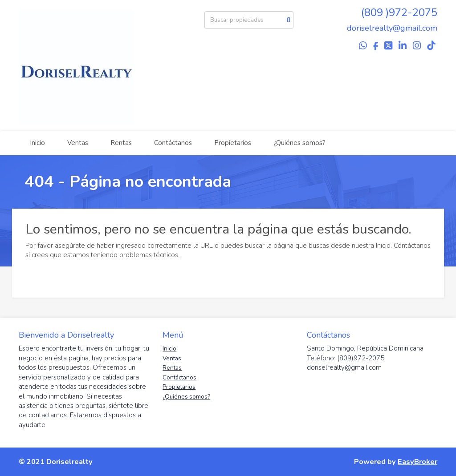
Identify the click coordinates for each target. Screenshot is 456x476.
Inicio (37, 143)
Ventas (78, 143)
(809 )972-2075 (399, 12)
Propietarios (233, 143)
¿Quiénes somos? (299, 143)
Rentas (121, 143)
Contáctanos (173, 143)
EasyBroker (417, 462)
